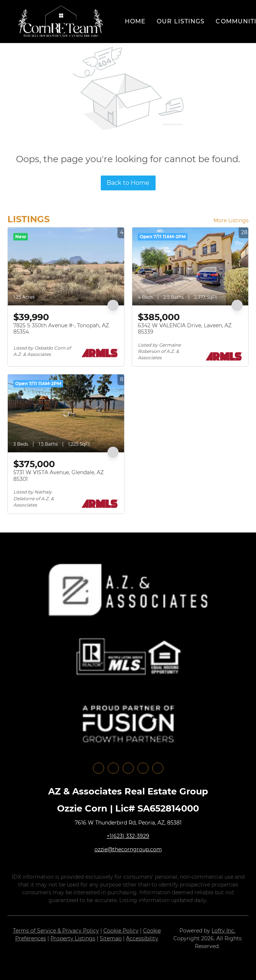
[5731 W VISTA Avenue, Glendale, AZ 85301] (66, 413)
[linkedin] (113, 768)
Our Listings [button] (181, 21)
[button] (61, 22)
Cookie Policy (121, 931)
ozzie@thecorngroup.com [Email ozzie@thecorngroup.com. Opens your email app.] (128, 849)
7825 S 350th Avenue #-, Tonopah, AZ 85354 (61, 329)
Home (135, 21)
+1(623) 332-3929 (128, 836)
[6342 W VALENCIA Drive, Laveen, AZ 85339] (190, 266)
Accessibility (142, 938)
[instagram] (128, 768)
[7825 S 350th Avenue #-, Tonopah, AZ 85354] (66, 266)
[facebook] (99, 768)
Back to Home (128, 183)
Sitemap (111, 938)
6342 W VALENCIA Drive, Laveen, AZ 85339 (185, 329)
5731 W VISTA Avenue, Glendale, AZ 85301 (59, 476)
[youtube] (143, 768)
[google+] (158, 768)
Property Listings (73, 938)
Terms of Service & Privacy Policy (56, 931)
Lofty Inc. (223, 931)
